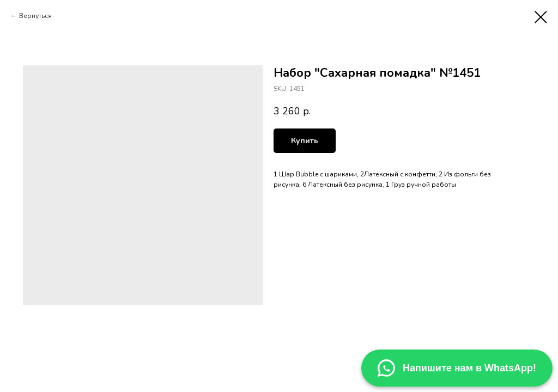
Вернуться (35, 16)
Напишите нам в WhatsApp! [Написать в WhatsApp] (457, 368)
